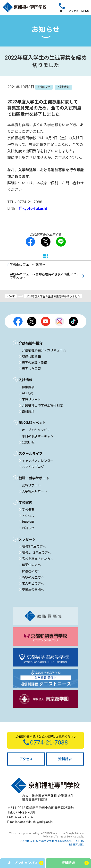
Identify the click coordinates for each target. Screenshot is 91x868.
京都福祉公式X (32, 321)
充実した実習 (31, 369)
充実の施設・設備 (34, 363)
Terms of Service (66, 836)
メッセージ (27, 539)
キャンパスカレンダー (38, 461)
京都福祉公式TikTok (73, 321)
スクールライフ (31, 453)
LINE (61, 242)
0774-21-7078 (25, 817)
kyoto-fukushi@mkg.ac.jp (35, 822)
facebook (30, 242)
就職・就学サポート (34, 478)
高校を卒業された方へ (38, 559)
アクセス (74, 11)
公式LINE (28, 442)
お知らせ (28, 528)
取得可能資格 (31, 356)
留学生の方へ (31, 565)
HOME (11, 296)
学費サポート (31, 399)
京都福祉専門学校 (25, 8)
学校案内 (25, 502)
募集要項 (28, 387)
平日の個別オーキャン (38, 436)
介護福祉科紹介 (31, 343)
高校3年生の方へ (34, 546)
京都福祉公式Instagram (59, 321)
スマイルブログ (33, 467)
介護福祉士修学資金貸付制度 (42, 405)
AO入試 (27, 393)
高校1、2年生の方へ (36, 552)
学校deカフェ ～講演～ (27, 264)
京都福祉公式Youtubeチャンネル (46, 321)
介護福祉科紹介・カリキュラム (44, 350)
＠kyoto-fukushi (33, 208)
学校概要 (28, 510)
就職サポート (31, 485)
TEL (62, 11)
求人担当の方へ (33, 583)
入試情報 (25, 380)
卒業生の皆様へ (33, 589)
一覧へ (46, 256)
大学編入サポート (34, 491)
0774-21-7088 (24, 812)
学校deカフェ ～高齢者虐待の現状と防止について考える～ (45, 276)
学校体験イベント (32, 423)
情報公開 (28, 522)
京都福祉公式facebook (18, 321)
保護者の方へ (31, 571)
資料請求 (28, 412)
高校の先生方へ (33, 577)
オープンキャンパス (36, 430)
